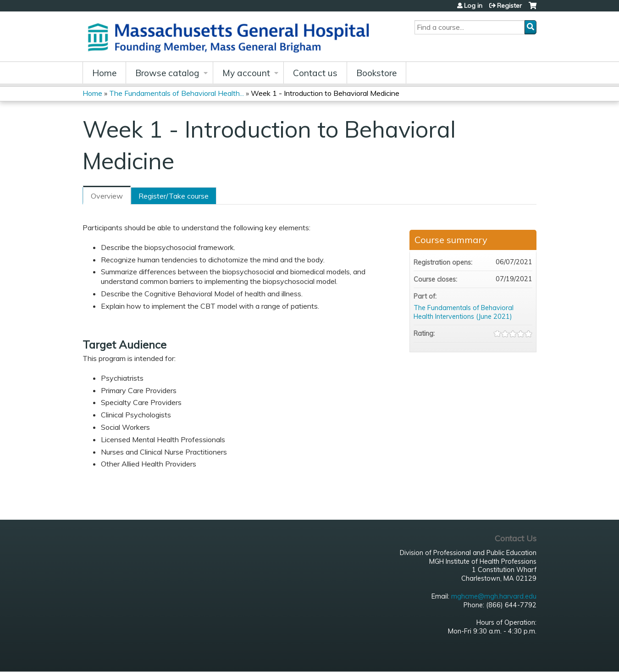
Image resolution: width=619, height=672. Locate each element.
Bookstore (376, 73)
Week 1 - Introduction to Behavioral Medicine (325, 93)
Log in (473, 6)
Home (104, 73)
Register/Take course (174, 196)
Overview (107, 196)
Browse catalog (167, 73)
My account (246, 73)
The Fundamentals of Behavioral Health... (177, 93)
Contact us (315, 73)
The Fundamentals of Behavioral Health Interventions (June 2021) (464, 312)
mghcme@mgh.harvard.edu (494, 596)
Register (509, 6)
